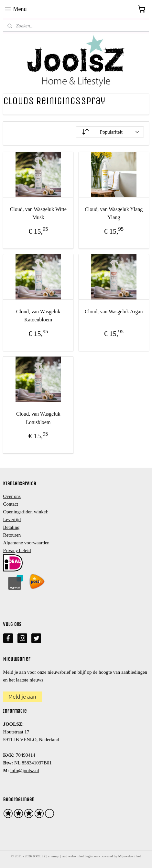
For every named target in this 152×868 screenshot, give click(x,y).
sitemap (54, 856)
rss (64, 856)
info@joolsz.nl (24, 771)
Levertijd (12, 520)
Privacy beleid (17, 550)
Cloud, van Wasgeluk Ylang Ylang (114, 213)
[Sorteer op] (110, 132)
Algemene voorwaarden (26, 543)
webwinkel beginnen (83, 856)
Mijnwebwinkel (130, 856)
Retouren (12, 535)
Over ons (12, 496)
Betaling (11, 527)
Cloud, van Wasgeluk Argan (114, 312)
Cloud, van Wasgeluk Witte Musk (38, 213)
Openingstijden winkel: (26, 512)
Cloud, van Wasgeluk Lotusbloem (38, 418)
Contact (11, 504)
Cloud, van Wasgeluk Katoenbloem (38, 316)
